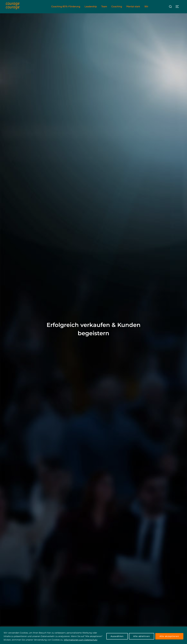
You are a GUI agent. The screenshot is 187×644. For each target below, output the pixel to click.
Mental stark (133, 7)
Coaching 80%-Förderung (66, 7)
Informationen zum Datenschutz (81, 640)
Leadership (91, 7)
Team (104, 7)
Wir (146, 7)
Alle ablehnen (142, 636)
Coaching (117, 7)
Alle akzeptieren (169, 636)
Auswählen (117, 636)
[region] (93, 635)
